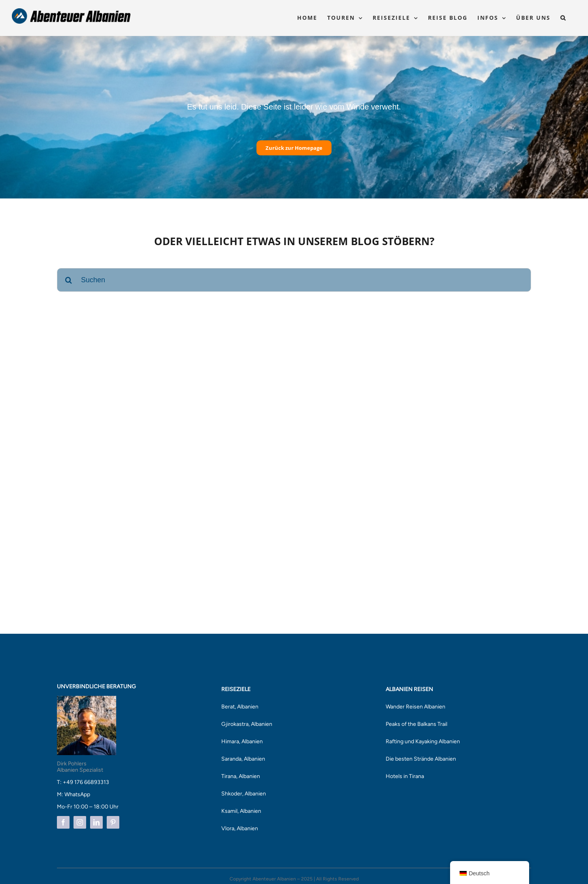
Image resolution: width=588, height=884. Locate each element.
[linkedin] (96, 822)
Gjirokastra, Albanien (247, 724)
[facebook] (63, 822)
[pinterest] (113, 822)
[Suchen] (294, 280)
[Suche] (69, 280)
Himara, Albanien (242, 741)
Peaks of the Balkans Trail (416, 724)
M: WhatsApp (73, 794)
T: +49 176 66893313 (83, 782)
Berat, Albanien (240, 707)
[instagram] (80, 822)
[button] (563, 18)
